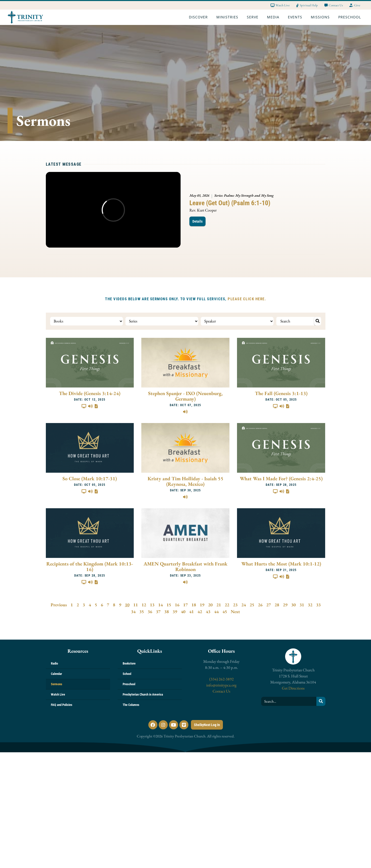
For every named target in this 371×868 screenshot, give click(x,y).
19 (202, 605)
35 (142, 611)
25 (252, 605)
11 (136, 605)
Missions (322, 17)
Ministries (229, 17)
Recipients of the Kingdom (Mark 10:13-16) (90, 566)
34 (133, 611)
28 (277, 605)
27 (268, 605)
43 (208, 611)
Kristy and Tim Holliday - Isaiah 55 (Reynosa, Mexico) (186, 481)
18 (194, 605)
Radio (54, 663)
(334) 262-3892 (222, 679)
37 (158, 611)
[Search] (321, 701)
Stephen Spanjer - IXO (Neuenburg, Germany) (185, 396)
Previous (59, 605)
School (127, 674)
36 (150, 611)
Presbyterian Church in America (143, 694)
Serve (254, 17)
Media (274, 17)
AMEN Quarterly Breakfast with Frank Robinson (186, 566)
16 (177, 605)
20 (210, 605)
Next (235, 611)
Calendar (56, 674)
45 (225, 611)
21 (219, 605)
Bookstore (129, 663)
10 (127, 605)
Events (296, 17)
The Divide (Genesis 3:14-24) (90, 393)
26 (260, 605)
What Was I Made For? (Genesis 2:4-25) (281, 478)
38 (166, 611)
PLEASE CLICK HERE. (247, 299)
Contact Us (221, 691)
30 (293, 605)
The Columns (131, 705)
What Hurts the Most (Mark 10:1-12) (281, 564)
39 (175, 611)
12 (144, 605)
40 (183, 611)
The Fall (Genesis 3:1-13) (281, 393)
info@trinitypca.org (221, 685)
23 (235, 605)
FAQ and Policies (62, 705)
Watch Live (58, 694)
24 (244, 605)
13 (152, 605)
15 (169, 605)
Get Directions (293, 688)
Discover (200, 17)
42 (200, 611)
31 (302, 605)
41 (191, 611)
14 (160, 605)
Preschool (351, 17)
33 (318, 605)
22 (227, 605)
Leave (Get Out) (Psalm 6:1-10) (230, 203)
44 (216, 611)
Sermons (57, 684)
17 (185, 605)
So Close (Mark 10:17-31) (90, 478)
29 (285, 605)
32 (310, 605)
